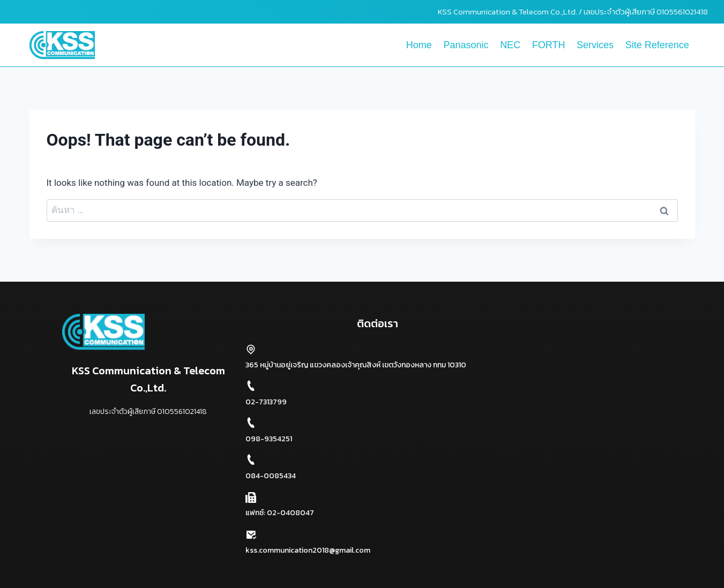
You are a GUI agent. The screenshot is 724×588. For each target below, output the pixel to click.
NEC (510, 45)
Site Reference (657, 45)
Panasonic (466, 45)
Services (595, 45)
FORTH (549, 45)
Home (419, 45)
